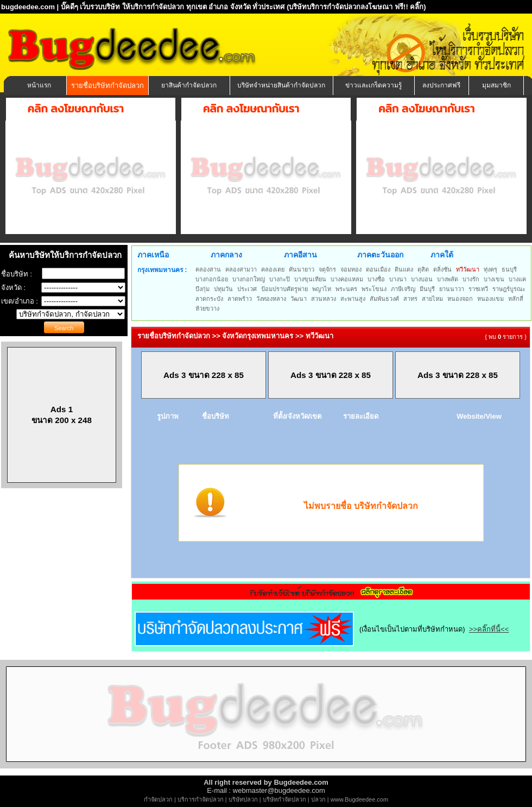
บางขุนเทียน (310, 279)
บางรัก (471, 279)
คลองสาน (208, 269)
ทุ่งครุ (490, 269)
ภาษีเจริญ (403, 289)
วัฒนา (299, 299)
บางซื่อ (376, 279)
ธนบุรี (509, 269)
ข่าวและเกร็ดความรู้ (373, 85)
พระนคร (346, 289)
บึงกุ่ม (202, 289)
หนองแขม (490, 299)
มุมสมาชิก (496, 85)
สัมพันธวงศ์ (384, 299)
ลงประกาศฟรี (441, 85)
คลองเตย (273, 269)
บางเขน (494, 279)
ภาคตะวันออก (380, 255)
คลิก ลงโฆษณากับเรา (76, 109)
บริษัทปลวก (243, 799)
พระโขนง (374, 289)
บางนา (398, 279)
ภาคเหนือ (153, 255)
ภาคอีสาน (300, 255)
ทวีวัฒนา (468, 269)
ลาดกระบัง (209, 299)
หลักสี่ (516, 299)
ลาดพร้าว (240, 299)
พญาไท (322, 289)
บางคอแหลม (347, 279)
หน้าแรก (39, 85)
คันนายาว (302, 269)
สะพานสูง (353, 299)
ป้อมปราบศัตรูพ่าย (284, 289)
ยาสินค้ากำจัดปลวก (189, 85)
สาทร (410, 299)
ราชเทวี (478, 289)
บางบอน (422, 279)
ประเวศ (247, 289)
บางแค (517, 279)
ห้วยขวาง (207, 308)
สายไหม (432, 299)
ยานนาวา (452, 289)
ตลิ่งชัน (442, 269)
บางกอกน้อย (212, 279)
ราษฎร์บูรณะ (509, 289)
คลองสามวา (241, 269)
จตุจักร (327, 269)
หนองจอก (460, 299)
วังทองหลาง (271, 299)
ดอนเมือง (378, 269)
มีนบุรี (427, 289)
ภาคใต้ (442, 255)
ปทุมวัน (223, 289)
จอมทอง (351, 269)
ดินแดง (404, 269)
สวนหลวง (324, 299)
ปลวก (318, 799)
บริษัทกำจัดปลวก (284, 799)
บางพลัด (448, 279)
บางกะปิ (280, 279)
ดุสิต (423, 269)
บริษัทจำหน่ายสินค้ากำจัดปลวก (281, 85)
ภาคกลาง (226, 255)
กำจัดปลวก (158, 799)
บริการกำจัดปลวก (201, 799)
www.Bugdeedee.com (359, 799)
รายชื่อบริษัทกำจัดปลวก (107, 86)
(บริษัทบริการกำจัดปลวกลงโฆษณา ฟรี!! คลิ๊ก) (356, 7)
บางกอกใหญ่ (249, 279)
